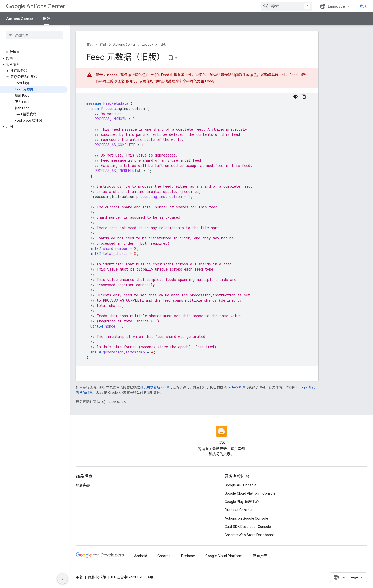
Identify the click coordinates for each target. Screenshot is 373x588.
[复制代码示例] (304, 97)
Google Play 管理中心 (242, 502)
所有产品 (260, 556)
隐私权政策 (97, 577)
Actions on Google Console (246, 518)
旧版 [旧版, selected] (46, 19)
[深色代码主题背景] (296, 97)
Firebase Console (239, 510)
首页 (90, 44)
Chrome (164, 556)
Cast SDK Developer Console (248, 527)
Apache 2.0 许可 (236, 387)
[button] (34, 58)
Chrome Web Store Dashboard (249, 535)
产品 (103, 44)
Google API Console (241, 485)
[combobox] (286, 6)
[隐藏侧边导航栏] (62, 579)
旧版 (163, 44)
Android (141, 556)
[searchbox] (35, 35)
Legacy (147, 44)
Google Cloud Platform (224, 556)
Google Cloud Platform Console (250, 493)
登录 (363, 6)
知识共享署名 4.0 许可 (156, 387)
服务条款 (83, 485)
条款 (80, 577)
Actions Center (36, 6)
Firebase (188, 556)
